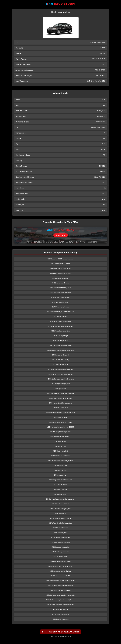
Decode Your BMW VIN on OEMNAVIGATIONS (60, 632)
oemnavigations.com (65, 636)
